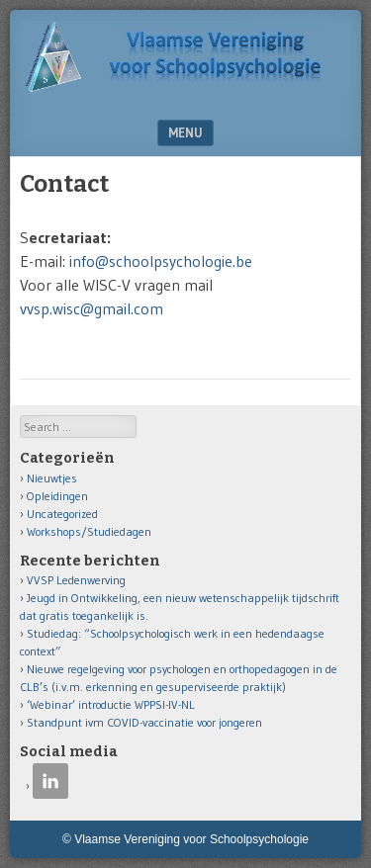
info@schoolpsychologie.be (161, 261)
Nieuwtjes (52, 478)
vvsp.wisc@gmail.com (92, 308)
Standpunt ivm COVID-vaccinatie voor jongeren (144, 722)
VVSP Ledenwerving (76, 580)
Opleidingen (57, 496)
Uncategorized (62, 514)
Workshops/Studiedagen (89, 531)
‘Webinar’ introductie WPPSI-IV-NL (111, 704)
